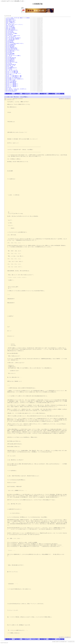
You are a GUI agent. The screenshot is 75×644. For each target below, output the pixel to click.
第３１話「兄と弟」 (9, 57)
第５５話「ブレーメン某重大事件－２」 (12, 84)
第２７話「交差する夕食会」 (10, 51)
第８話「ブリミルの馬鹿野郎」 (11, 28)
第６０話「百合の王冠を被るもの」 (11, 91)
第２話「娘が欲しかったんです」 (11, 20)
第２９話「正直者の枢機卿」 (10, 53)
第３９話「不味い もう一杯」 (11, 66)
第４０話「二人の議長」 (10, 67)
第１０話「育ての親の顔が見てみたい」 (12, 30)
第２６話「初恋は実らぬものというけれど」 (13, 50)
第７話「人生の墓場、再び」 (10, 27)
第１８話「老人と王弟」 (10, 41)
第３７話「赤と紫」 (9, 63)
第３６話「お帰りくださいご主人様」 (12, 62)
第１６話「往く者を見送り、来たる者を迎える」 (14, 38)
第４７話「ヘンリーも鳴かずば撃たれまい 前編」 (14, 76)
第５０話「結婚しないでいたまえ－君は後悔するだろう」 (15, 79)
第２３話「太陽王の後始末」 (10, 47)
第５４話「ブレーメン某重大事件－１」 (12, 83)
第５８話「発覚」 (9, 88)
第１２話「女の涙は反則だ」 (10, 32)
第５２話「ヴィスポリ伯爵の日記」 (11, 81)
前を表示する (62, 99)
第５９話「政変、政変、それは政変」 (12, 90)
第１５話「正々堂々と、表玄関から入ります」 (13, 36)
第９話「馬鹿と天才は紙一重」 (11, 29)
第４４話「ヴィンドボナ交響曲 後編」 (12, 72)
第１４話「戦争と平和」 (10, 35)
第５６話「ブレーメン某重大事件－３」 (12, 86)
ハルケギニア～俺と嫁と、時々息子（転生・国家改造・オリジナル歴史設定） (18, 18)
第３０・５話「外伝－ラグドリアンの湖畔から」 (14, 56)
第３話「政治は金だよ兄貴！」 (11, 21)
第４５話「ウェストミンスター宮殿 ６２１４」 (14, 73)
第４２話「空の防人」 (9, 69)
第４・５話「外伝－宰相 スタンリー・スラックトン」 (15, 25)
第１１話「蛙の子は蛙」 (10, 31)
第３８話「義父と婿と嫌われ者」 (11, 65)
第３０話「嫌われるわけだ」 (10, 55)
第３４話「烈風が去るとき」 (10, 60)
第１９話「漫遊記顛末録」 (10, 42)
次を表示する (68, 99)
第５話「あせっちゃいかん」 (10, 23)
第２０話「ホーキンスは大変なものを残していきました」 (15, 43)
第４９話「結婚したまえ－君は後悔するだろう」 (14, 78)
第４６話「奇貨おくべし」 (10, 74)
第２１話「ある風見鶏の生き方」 (11, 45)
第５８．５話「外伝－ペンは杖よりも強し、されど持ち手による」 (16, 89)
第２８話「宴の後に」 (9, 52)
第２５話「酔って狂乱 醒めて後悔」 (12, 49)
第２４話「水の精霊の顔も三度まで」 (12, 48)
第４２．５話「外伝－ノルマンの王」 (12, 70)
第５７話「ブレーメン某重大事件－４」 (12, 87)
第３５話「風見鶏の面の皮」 (10, 61)
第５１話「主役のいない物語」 (11, 80)
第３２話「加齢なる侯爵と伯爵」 (11, 58)
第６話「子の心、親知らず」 (10, 26)
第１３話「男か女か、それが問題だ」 (12, 33)
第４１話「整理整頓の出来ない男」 (11, 68)
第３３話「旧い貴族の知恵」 (10, 59)
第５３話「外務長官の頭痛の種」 (11, 82)
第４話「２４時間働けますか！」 (11, 22)
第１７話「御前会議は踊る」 (10, 40)
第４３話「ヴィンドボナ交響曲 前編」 (12, 71)
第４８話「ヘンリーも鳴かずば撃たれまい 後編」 (14, 77)
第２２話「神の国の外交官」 (10, 46)
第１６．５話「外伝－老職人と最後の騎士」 (13, 39)
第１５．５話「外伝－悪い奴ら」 (11, 37)
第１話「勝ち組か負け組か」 (10, 19)
